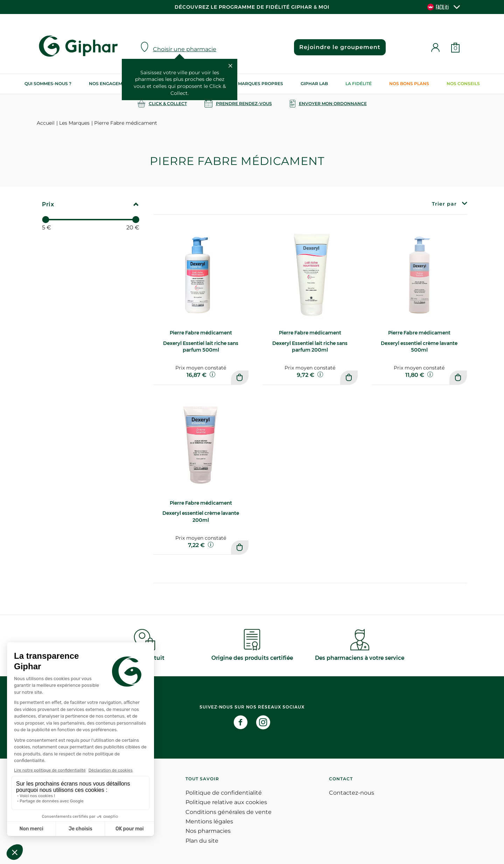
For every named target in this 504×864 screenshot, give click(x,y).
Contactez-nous (352, 793)
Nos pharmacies (208, 831)
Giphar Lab (314, 84)
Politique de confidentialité (224, 793)
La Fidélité (359, 84)
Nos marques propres (255, 84)
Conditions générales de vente (229, 812)
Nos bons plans (409, 84)
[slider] (45, 220)
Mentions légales (209, 821)
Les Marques (74, 123)
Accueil (46, 123)
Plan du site (202, 841)
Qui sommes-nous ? (48, 84)
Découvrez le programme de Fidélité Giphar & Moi (252, 7)
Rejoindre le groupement (340, 47)
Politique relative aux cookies (226, 802)
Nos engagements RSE (116, 84)
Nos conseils (463, 84)
